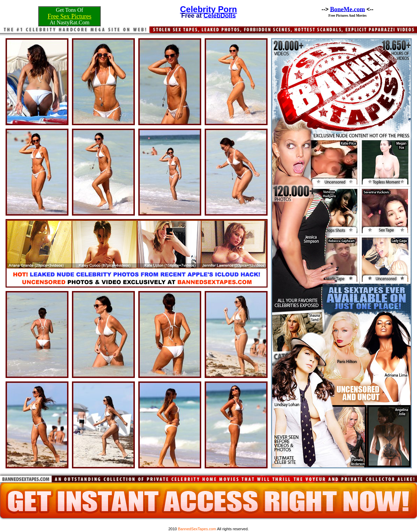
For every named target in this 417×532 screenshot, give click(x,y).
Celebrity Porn (208, 9)
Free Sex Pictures (69, 16)
